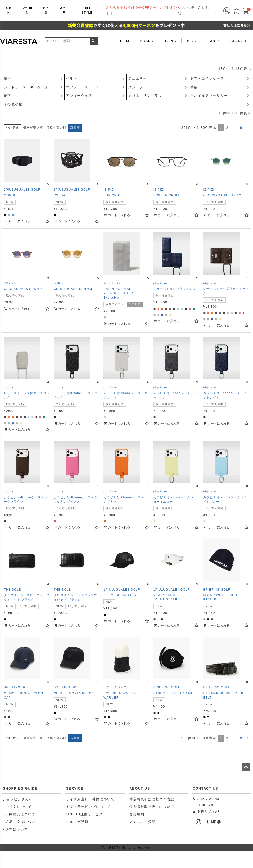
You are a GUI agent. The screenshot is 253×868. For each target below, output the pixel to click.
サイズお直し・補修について (90, 799)
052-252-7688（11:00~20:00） (208, 802)
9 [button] (241, 128)
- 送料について (15, 829)
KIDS (46, 11)
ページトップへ (246, 767)
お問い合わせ (206, 811)
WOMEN (27, 11)
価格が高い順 (56, 128)
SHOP (214, 41)
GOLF (64, 11)
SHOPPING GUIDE (20, 788)
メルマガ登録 (77, 822)
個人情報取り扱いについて (152, 807)
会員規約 (137, 814)
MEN (8, 11)
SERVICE (75, 788)
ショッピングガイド (20, 799)
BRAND (147, 41)
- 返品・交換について (21, 822)
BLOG (192, 41)
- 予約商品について (19, 814)
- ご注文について (17, 807)
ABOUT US (140, 788)
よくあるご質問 (142, 822)
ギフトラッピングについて (89, 807)
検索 (94, 41)
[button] (248, 128)
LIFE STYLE (87, 11)
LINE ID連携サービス (84, 814)
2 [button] (227, 128)
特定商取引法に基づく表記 (152, 799)
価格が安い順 (33, 128)
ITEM (125, 41)
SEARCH (238, 41)
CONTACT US (205, 788)
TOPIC (170, 41)
